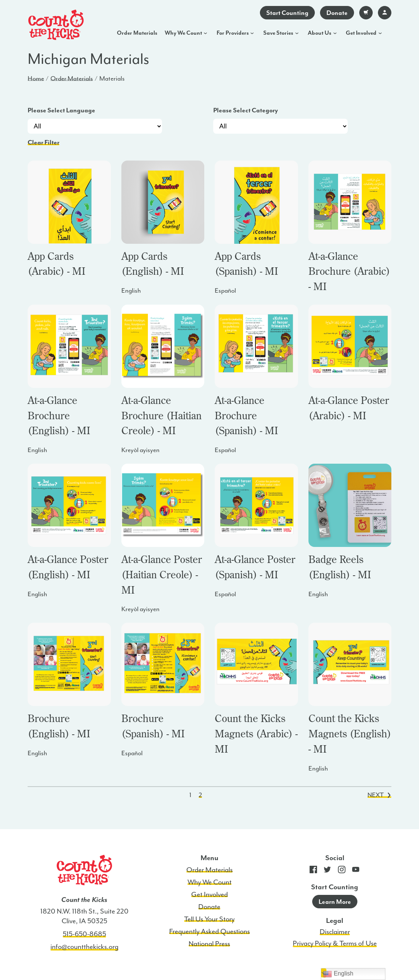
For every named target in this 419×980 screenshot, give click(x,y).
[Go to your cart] (366, 13)
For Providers (233, 33)
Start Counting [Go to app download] (287, 13)
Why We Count (183, 33)
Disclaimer (335, 932)
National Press (209, 944)
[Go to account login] (385, 13)
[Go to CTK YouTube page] (356, 871)
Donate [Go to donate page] (337, 13)
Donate (209, 907)
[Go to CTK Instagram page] (342, 871)
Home (36, 78)
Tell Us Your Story (209, 919)
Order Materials (137, 33)
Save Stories (278, 33)
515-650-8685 (84, 934)
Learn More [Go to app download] (335, 902)
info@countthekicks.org (84, 947)
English (338, 974)
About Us (319, 33)
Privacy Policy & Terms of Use (335, 943)
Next (379, 795)
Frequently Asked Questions (209, 931)
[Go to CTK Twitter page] (328, 871)
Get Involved (361, 33)
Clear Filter (44, 142)
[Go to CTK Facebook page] (313, 871)
